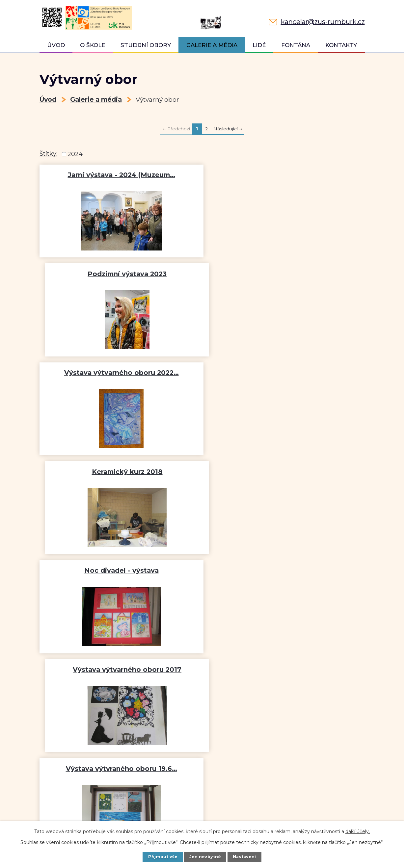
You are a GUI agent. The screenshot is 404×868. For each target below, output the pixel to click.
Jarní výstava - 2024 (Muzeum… (119, 175)
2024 (75, 154)
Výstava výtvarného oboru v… (285, 472)
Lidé (259, 45)
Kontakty (341, 45)
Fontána (296, 45)
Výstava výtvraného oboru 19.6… (119, 472)
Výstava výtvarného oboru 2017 (285, 373)
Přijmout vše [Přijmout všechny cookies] (163, 857)
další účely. (358, 831)
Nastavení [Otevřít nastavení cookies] (244, 857)
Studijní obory (146, 45)
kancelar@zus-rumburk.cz (87, 820)
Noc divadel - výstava (119, 373)
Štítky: (48, 154)
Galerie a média (212, 45)
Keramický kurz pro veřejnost (285, 570)
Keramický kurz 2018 (285, 274)
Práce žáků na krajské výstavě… (119, 570)
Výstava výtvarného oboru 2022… (119, 274)
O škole (93, 45)
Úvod (56, 45)
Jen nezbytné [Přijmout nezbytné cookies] (205, 857)
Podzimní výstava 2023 (285, 175)
